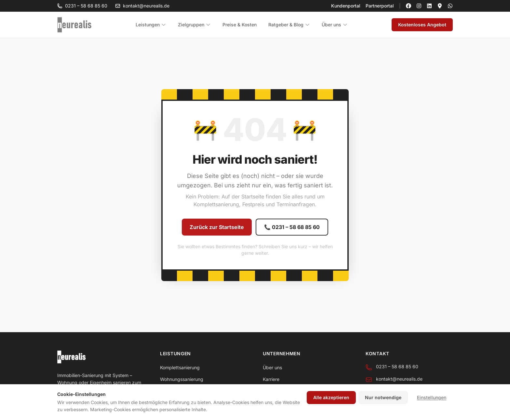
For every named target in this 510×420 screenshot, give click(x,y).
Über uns (335, 25)
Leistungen (151, 25)
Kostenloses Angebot (422, 25)
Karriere (271, 379)
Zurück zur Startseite (217, 227)
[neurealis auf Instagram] (419, 6)
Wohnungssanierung (182, 379)
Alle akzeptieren (331, 397)
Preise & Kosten (240, 25)
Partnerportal (380, 6)
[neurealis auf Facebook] (409, 6)
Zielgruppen (194, 25)
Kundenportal (346, 6)
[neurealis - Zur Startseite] (74, 25)
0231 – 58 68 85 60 (82, 6)
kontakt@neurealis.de (142, 6)
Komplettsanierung (180, 367)
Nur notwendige (383, 397)
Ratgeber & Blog (289, 25)
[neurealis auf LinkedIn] (429, 6)
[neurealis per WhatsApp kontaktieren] (450, 6)
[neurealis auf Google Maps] (440, 6)
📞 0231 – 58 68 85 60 (292, 227)
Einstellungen (432, 397)
